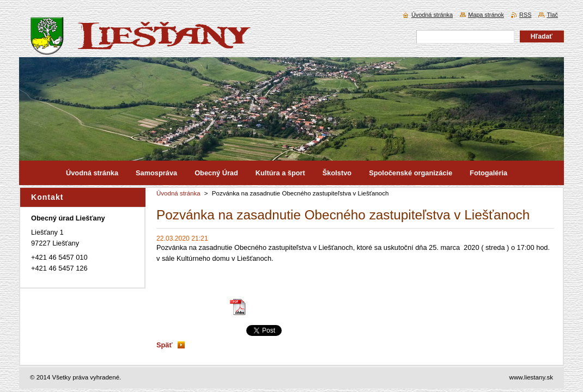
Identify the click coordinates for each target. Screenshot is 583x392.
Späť (165, 345)
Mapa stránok (486, 15)
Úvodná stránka (178, 193)
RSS (525, 15)
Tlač (552, 15)
